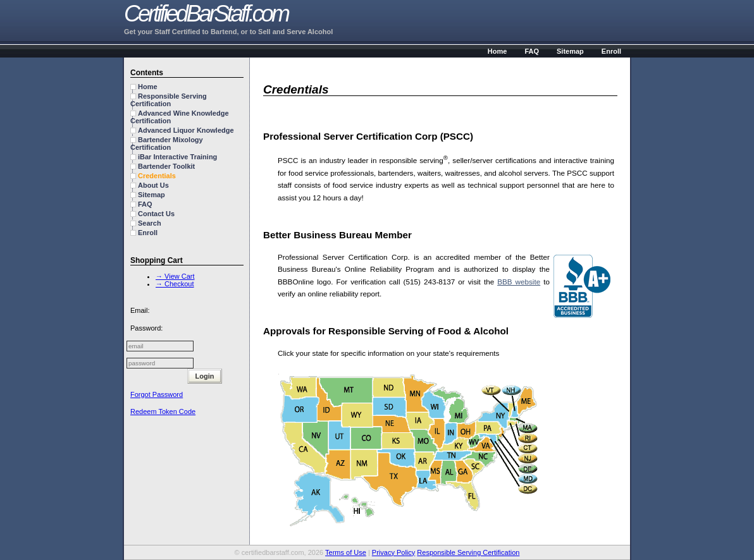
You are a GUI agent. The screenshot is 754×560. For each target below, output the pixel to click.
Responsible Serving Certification (169, 100)
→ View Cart (175, 276)
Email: (140, 310)
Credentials (157, 176)
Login (205, 376)
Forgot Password (157, 394)
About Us (153, 185)
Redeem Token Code (163, 411)
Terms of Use (346, 552)
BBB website (519, 282)
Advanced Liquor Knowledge (186, 130)
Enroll (611, 51)
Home (498, 51)
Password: (146, 328)
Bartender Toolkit (166, 166)
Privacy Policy (393, 552)
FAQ (532, 51)
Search (150, 223)
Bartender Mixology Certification (167, 143)
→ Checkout (175, 284)
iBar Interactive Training (177, 157)
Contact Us (156, 214)
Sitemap (570, 51)
